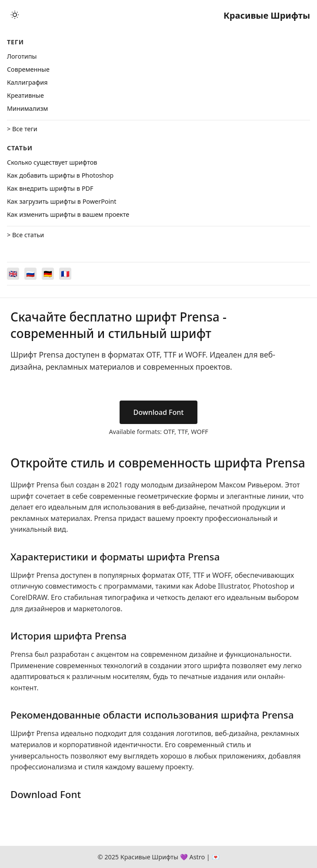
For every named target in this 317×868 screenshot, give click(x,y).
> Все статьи (25, 235)
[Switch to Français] (65, 274)
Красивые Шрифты (267, 15)
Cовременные (28, 69)
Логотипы (22, 56)
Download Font (159, 412)
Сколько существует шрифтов (52, 162)
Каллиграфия (27, 82)
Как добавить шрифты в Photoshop (60, 175)
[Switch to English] (13, 274)
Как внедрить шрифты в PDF (50, 188)
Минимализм (27, 108)
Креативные (25, 95)
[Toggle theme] (15, 15)
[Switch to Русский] (30, 274)
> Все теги (22, 129)
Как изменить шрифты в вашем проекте (68, 214)
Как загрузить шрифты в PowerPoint (62, 201)
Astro (197, 857)
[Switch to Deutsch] (48, 274)
